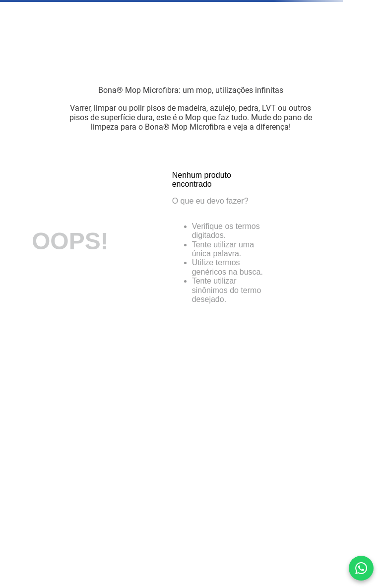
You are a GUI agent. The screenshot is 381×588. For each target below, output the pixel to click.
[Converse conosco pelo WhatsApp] (361, 568)
